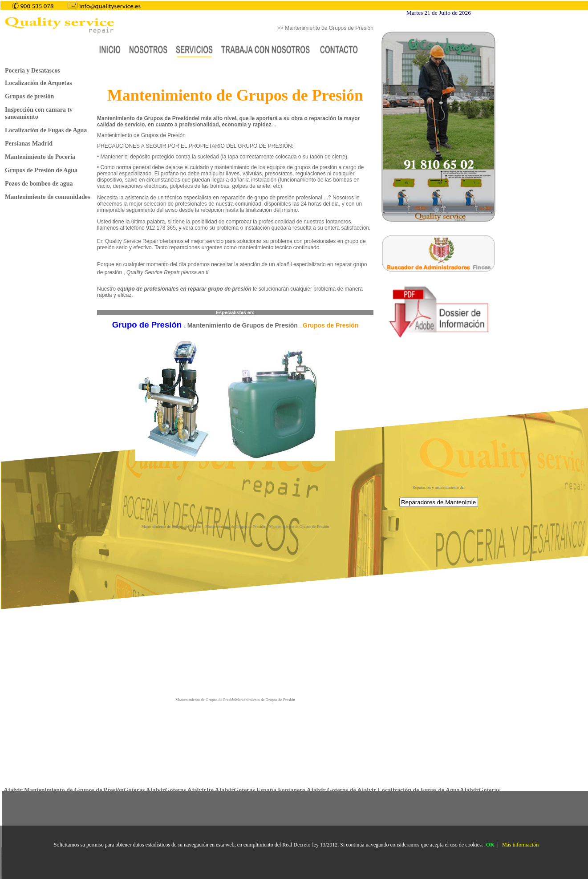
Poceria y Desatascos (32, 71)
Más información (520, 845)
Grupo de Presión (148, 325)
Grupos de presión (29, 96)
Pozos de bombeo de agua (39, 184)
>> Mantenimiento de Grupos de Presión (325, 28)
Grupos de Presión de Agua (41, 170)
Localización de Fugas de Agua (46, 130)
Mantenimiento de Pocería (40, 157)
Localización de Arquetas (39, 83)
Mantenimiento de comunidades (47, 197)
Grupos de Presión (330, 325)
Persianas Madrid (29, 144)
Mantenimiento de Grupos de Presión (243, 325)
